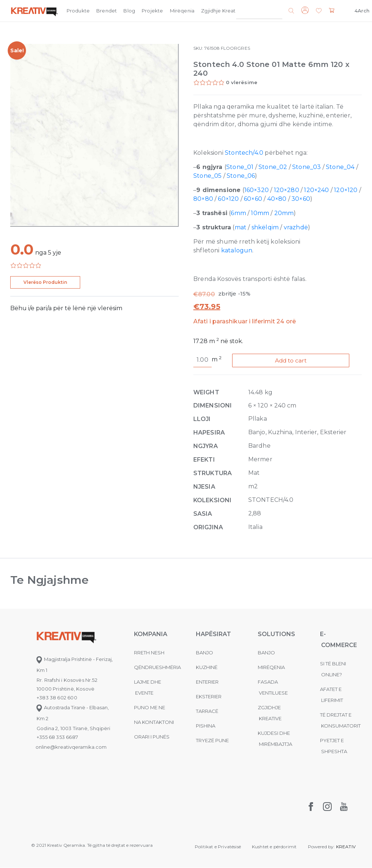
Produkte (78, 11)
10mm (260, 213)
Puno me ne (150, 708)
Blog (129, 11)
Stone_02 (273, 167)
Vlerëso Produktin (45, 282)
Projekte (152, 11)
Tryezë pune (212, 741)
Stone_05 (207, 176)
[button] (319, 11)
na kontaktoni (154, 722)
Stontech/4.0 (244, 153)
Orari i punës (152, 737)
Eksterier (209, 697)
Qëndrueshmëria (157, 668)
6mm (238, 213)
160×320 (256, 190)
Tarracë (207, 711)
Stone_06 (241, 176)
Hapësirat (213, 634)
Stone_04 (340, 167)
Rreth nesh (149, 653)
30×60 (301, 199)
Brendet (107, 11)
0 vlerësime (242, 82)
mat (241, 227)
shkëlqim (265, 227)
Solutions (276, 634)
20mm (284, 213)
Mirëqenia (182, 11)
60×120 (228, 199)
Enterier (207, 682)
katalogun (237, 250)
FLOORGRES (235, 48)
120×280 (287, 190)
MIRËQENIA (271, 668)
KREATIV (346, 847)
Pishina (206, 726)
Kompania (262, 11)
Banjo (204, 653)
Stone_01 (240, 167)
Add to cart (293, 360)
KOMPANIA (151, 634)
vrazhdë (296, 227)
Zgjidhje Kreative (222, 11)
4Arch (362, 11)
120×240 (316, 190)
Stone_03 (306, 167)
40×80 (277, 199)
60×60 (253, 199)
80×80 (203, 199)
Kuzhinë (207, 668)
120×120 (346, 190)
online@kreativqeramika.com (71, 747)
